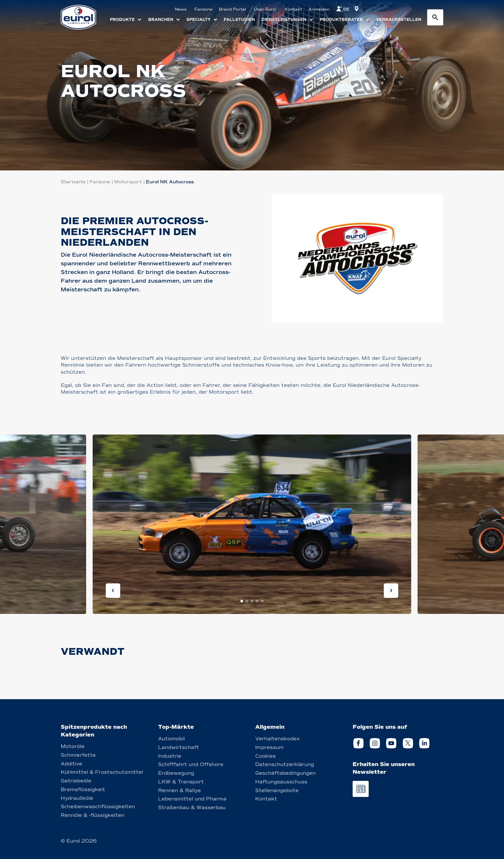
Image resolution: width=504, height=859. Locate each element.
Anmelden (319, 9)
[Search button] (435, 17)
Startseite (73, 182)
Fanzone (100, 182)
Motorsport (128, 182)
